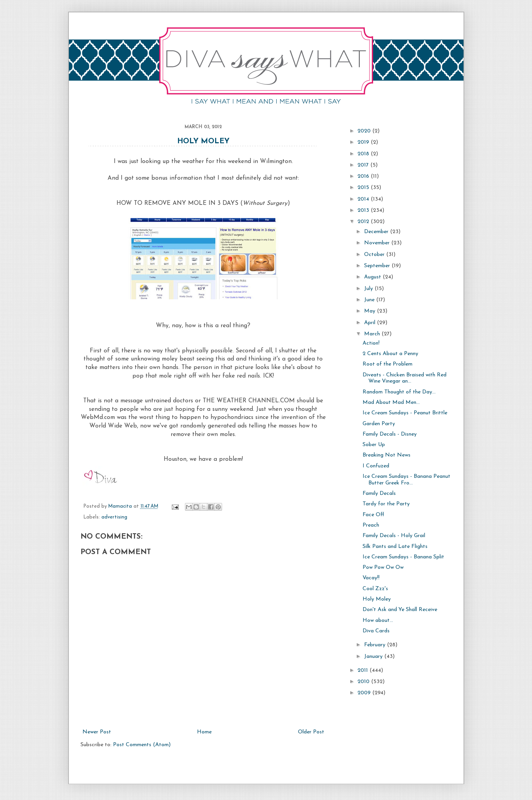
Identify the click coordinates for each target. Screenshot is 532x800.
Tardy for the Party (386, 504)
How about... (378, 621)
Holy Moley (203, 142)
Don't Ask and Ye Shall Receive (400, 610)
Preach (371, 525)
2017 (364, 165)
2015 (364, 188)
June (370, 300)
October (375, 255)
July (369, 289)
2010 (364, 682)
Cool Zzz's (375, 589)
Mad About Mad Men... (391, 403)
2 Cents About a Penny (390, 354)
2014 (364, 199)
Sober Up (374, 445)
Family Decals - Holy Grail (394, 536)
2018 (364, 154)
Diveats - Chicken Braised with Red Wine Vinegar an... (405, 378)
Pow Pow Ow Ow (383, 567)
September (378, 266)
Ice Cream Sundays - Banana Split (403, 557)
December (377, 232)
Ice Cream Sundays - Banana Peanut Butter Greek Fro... (406, 480)
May (370, 311)
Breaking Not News (387, 455)
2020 (365, 131)
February (375, 645)
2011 (364, 670)
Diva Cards (376, 631)
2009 (365, 693)
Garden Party (379, 424)
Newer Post (97, 732)
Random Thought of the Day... (399, 392)
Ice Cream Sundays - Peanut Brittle (405, 413)
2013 (364, 210)
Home (204, 732)
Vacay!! (371, 578)
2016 (364, 176)
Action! (371, 343)
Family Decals (379, 494)
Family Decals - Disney (390, 434)
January (374, 657)
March (373, 334)
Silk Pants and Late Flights (395, 547)
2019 (364, 142)
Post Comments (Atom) (142, 745)
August (373, 277)
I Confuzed (376, 466)
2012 (364, 222)
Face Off (373, 515)
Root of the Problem (387, 364)
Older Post (311, 732)
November (378, 243)
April (370, 323)
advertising (114, 517)
